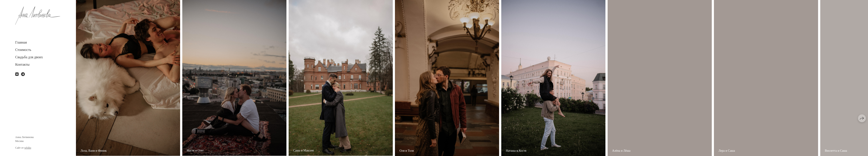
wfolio (28, 148)
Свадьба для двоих (29, 57)
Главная (21, 42)
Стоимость (23, 50)
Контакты (22, 64)
